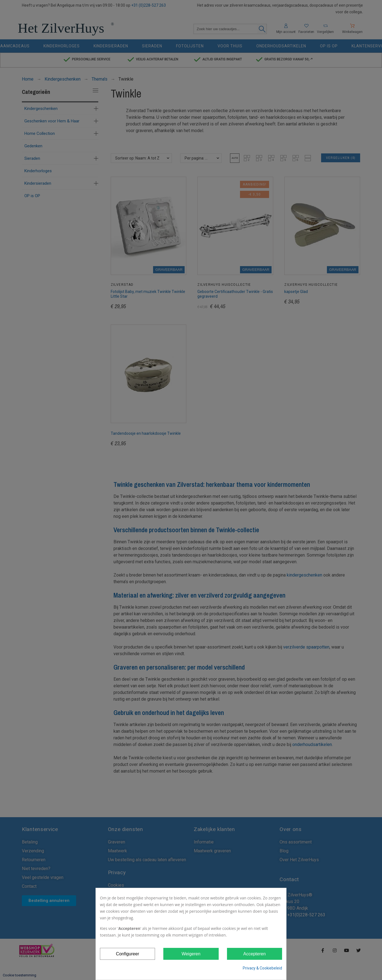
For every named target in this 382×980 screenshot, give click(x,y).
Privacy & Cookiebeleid (262, 968)
